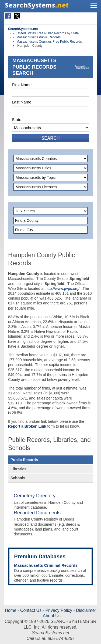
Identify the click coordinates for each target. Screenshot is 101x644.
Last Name (22, 102)
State (17, 120)
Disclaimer (86, 610)
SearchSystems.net (23, 29)
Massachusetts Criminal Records (46, 565)
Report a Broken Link (27, 426)
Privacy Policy (59, 610)
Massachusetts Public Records (39, 37)
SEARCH (51, 138)
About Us (51, 616)
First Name (22, 85)
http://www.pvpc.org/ (62, 289)
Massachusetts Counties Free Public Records (49, 42)
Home (11, 610)
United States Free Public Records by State (48, 33)
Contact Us (30, 610)
